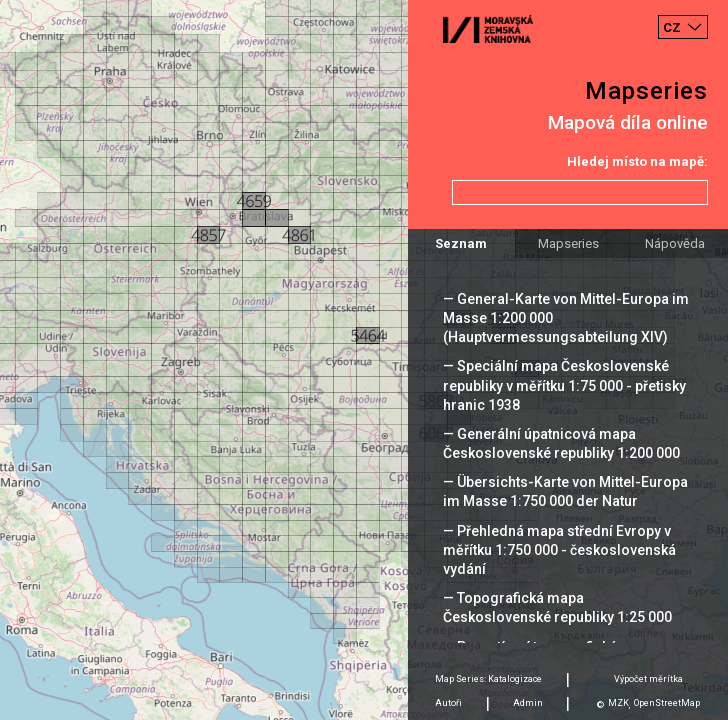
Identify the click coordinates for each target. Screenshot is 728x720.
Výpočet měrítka (648, 679)
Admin (528, 703)
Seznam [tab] (461, 243)
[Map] (364, 360)
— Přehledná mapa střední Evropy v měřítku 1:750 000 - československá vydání (559, 550)
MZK (618, 703)
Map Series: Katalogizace (488, 679)
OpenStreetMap (667, 703)
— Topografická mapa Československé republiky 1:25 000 (557, 607)
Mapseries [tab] (568, 243)
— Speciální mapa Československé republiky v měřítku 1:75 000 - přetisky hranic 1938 (564, 385)
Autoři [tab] (448, 703)
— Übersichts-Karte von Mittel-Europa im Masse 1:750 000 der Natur (565, 491)
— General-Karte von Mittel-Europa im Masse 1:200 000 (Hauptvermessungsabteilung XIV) (566, 318)
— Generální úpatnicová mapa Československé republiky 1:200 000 (561, 443)
